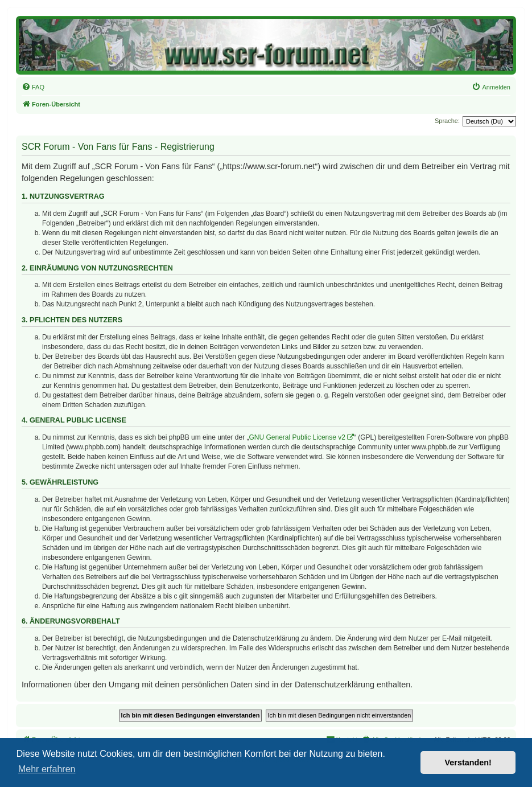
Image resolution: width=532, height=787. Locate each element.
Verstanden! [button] (468, 763)
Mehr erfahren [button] (47, 769)
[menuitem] (33, 87)
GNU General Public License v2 (297, 437)
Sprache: (447, 121)
